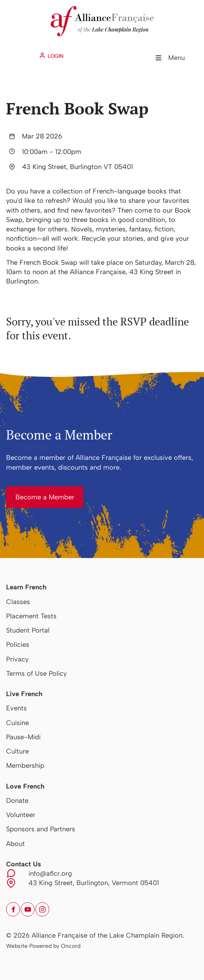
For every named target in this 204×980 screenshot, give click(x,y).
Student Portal (28, 630)
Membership (25, 765)
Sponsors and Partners (41, 829)
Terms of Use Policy (36, 673)
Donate (17, 800)
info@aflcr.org (50, 873)
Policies (18, 644)
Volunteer (21, 815)
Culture (17, 751)
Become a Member (36, 491)
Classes (18, 602)
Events (16, 708)
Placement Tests (31, 616)
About (15, 844)
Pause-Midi (23, 737)
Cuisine (17, 723)
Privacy (17, 659)
